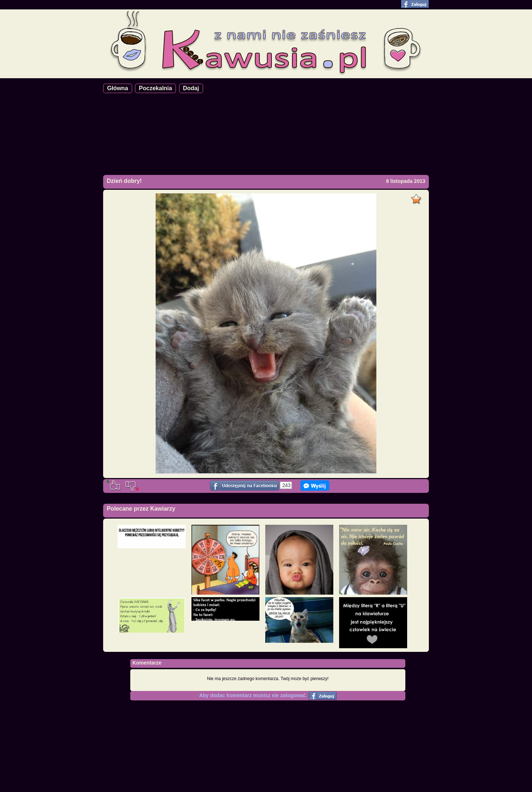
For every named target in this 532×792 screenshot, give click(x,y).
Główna (118, 88)
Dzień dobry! (124, 181)
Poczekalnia (156, 88)
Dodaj (191, 88)
